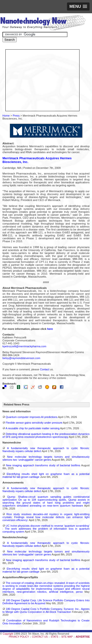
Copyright (8, 634)
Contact (45, 369)
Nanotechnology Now (43, 23)
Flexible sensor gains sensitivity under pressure (34, 423)
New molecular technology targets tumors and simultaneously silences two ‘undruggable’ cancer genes (46, 458)
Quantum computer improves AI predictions (32, 417)
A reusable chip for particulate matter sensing (32, 428)
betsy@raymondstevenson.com (21, 358)
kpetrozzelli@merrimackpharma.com (24, 346)
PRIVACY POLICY (19, 637)
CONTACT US (40, 637)
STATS (55, 637)
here (50, 329)
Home (6, 116)
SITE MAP (67, 637)
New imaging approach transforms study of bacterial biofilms (43, 465)
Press (16, 116)
